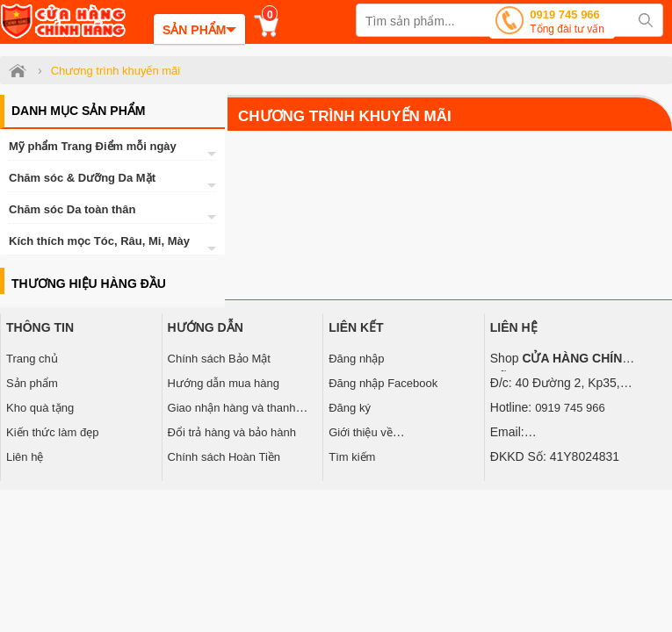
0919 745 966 (567, 23)
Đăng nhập (356, 359)
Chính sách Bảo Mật (219, 359)
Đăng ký (350, 408)
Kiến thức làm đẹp (52, 432)
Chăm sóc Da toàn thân (72, 209)
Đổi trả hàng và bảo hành (232, 432)
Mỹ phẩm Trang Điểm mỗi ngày (93, 146)
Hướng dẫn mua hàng (224, 383)
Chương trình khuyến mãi (345, 116)
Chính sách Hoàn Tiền (224, 457)
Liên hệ (25, 457)
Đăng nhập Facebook (383, 383)
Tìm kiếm (352, 457)
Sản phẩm (32, 383)
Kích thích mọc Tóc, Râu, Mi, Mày (99, 241)
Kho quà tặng (40, 408)
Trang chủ (32, 359)
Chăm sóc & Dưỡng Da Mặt (82, 178)
